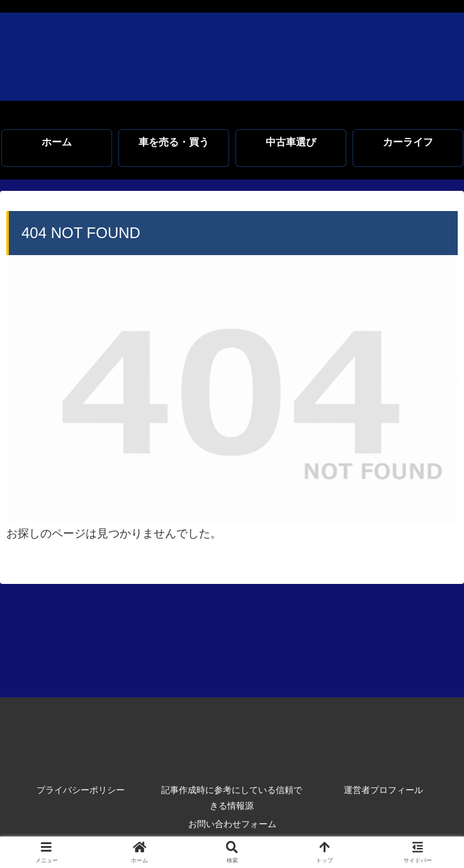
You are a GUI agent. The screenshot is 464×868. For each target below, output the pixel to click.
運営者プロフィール (383, 790)
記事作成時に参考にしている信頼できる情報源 (232, 798)
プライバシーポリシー (81, 790)
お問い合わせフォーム (232, 824)
